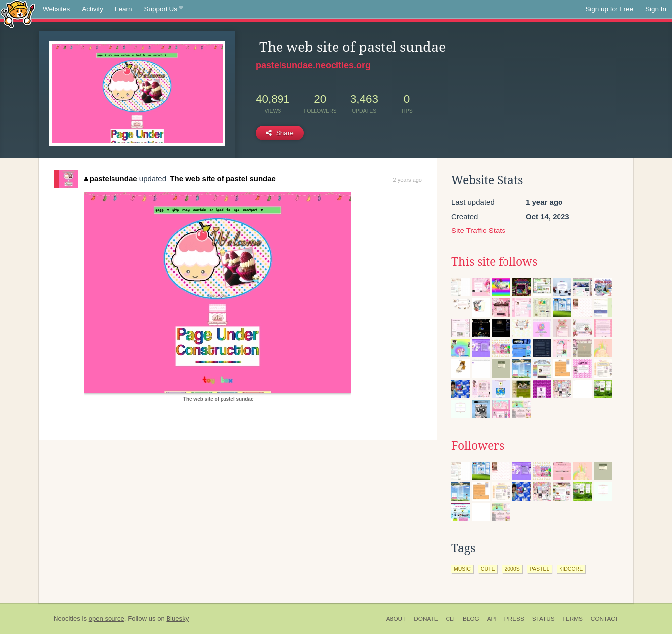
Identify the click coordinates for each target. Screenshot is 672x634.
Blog (471, 619)
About (396, 619)
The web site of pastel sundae (222, 179)
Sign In (656, 9)
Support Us (164, 9)
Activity (92, 9)
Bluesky (177, 618)
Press (514, 619)
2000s (512, 569)
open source (107, 618)
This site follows (494, 262)
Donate (426, 619)
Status (543, 619)
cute (488, 569)
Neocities (67, 618)
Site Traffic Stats (478, 230)
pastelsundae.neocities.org (313, 65)
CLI (450, 619)
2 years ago (408, 180)
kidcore (571, 569)
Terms (573, 619)
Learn (124, 9)
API (492, 619)
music (462, 569)
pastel (540, 569)
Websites (56, 9)
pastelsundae (111, 179)
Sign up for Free (609, 9)
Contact (605, 619)
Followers (478, 446)
